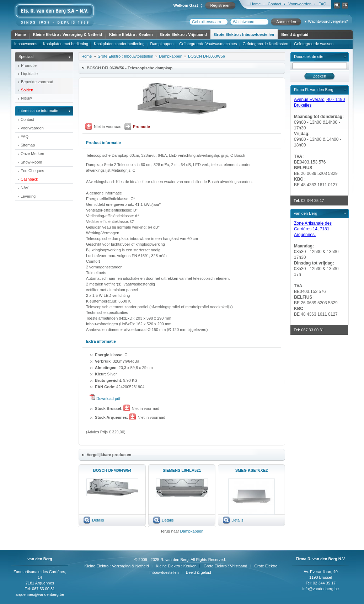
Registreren (221, 5)
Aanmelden (286, 22)
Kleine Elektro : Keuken (131, 34)
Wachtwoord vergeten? (328, 21)
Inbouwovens (26, 44)
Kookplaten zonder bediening (119, 44)
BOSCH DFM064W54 (112, 470)
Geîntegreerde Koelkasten (265, 44)
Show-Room (31, 162)
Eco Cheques (32, 171)
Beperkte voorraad (37, 82)
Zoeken (320, 76)
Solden (27, 90)
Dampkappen (162, 44)
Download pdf (108, 399)
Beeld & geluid (295, 34)
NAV (25, 188)
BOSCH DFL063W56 (207, 56)
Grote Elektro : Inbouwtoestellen (244, 34)
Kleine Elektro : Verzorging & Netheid (68, 34)
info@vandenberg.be (321, 589)
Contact (274, 4)
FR (345, 5)
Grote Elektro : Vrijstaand (183, 34)
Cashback (29, 179)
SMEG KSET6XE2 (252, 470)
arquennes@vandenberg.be (40, 594)
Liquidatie (29, 74)
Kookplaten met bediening (66, 44)
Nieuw (26, 98)
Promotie (29, 65)
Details (98, 520)
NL (337, 5)
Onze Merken (32, 154)
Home (255, 4)
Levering (28, 196)
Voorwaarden (300, 4)
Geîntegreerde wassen (314, 44)
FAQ (322, 4)
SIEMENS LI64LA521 (182, 470)
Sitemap (28, 145)
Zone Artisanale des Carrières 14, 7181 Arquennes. (313, 229)
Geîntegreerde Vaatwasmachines (208, 44)
